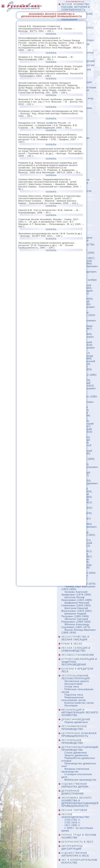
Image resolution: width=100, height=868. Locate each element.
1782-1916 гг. (73, 823)
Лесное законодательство (75, 816)
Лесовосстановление (78, 655)
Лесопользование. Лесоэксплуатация (76, 677)
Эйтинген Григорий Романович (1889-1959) (76, 620)
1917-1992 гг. (73, 825)
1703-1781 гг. (73, 820)
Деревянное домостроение (73, 792)
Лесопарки (71, 706)
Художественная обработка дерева (75, 785)
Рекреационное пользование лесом (74, 699)
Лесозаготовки (73, 684)
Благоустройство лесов (79, 703)
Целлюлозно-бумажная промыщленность (79, 735)
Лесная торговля (74, 810)
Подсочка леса (74, 695)
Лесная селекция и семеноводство (76, 649)
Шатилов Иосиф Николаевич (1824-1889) (77, 599)
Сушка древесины (76, 753)
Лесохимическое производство (74, 728)
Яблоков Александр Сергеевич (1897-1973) (76, 626)
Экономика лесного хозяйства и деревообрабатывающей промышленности (80, 802)
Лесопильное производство (72, 742)
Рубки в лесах (72, 644)
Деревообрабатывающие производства (80, 749)
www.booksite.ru (75, 2)
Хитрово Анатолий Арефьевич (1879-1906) (76, 593)
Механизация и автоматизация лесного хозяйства (80, 713)
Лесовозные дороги (77, 681)
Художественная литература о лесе (75, 854)
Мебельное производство (80, 780)
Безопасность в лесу (77, 842)
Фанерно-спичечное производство (75, 770)
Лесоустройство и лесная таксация (75, 638)
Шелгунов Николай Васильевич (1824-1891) (77, 610)
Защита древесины (76, 755)
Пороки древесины (76, 722)
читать (51, 33)
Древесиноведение (76, 719)
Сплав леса (72, 687)
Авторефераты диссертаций (72, 847)
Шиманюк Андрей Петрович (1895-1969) (75, 615)
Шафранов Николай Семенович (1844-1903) (76, 604)
